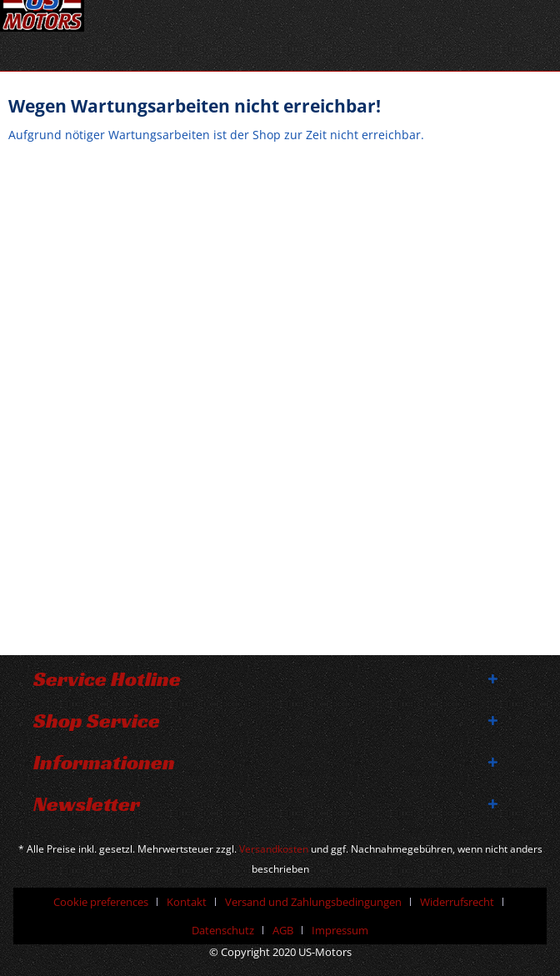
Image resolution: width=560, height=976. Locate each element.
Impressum (340, 930)
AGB (283, 930)
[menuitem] (107, 902)
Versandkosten (274, 849)
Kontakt (187, 902)
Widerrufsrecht (457, 902)
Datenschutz (223, 930)
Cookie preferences (101, 902)
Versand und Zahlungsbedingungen (313, 902)
